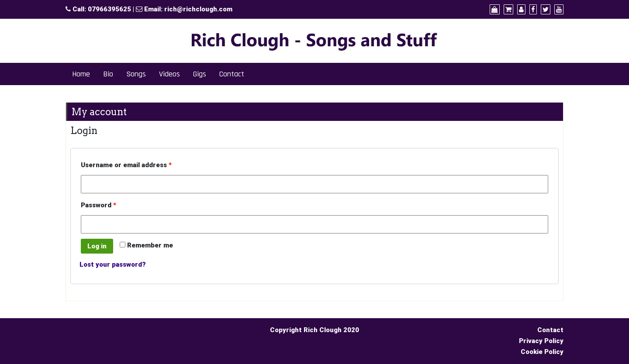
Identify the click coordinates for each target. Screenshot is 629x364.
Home (81, 74)
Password (98, 205)
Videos (169, 74)
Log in (97, 246)
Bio (108, 74)
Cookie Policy (542, 352)
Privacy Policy (541, 341)
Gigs (200, 74)
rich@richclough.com (198, 9)
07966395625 (109, 9)
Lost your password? (113, 264)
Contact (232, 74)
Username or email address (126, 165)
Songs (136, 74)
